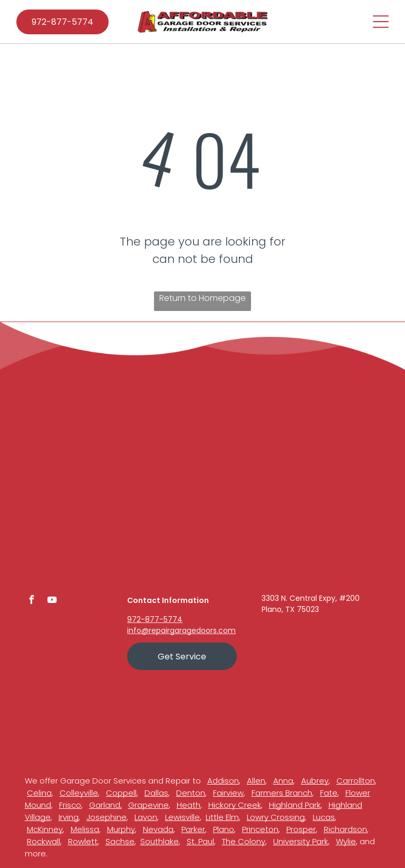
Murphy (121, 829)
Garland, (105, 805)
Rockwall (44, 841)
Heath (189, 805)
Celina (39, 793)
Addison (223, 781)
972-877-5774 (155, 619)
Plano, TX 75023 (290, 609)
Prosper (301, 829)
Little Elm (222, 817)
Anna (283, 781)
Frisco (70, 805)
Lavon (146, 817)
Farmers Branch (282, 793)
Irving (69, 817)
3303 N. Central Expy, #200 (311, 598)
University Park (301, 841)
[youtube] (52, 601)
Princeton (260, 829)
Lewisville (182, 817)
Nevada (158, 829)
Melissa (85, 829)
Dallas (156, 793)
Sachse (120, 841)
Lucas (324, 817)
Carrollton (356, 781)
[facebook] (32, 601)
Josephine (107, 817)
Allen (256, 781)
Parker (193, 829)
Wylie (346, 841)
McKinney (45, 829)
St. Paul (200, 841)
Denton (191, 793)
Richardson (345, 829)
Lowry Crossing (276, 817)
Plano (224, 829)
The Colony (244, 841)
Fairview (228, 793)
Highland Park (295, 805)
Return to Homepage (202, 298)
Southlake (160, 841)
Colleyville (79, 793)
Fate (329, 793)
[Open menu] (381, 22)
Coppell (121, 793)
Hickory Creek (235, 805)
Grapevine (148, 805)
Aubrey (315, 781)
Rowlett (83, 841)
